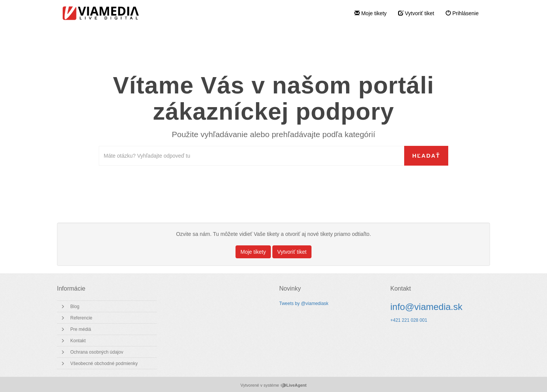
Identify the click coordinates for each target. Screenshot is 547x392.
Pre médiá (81, 329)
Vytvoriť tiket (416, 13)
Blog (75, 307)
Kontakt (78, 341)
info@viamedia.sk (427, 307)
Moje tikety (371, 13)
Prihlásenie (462, 13)
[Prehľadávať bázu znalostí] (252, 156)
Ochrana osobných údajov (97, 352)
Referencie (81, 318)
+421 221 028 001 (409, 320)
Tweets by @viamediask (304, 303)
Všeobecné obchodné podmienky (104, 364)
